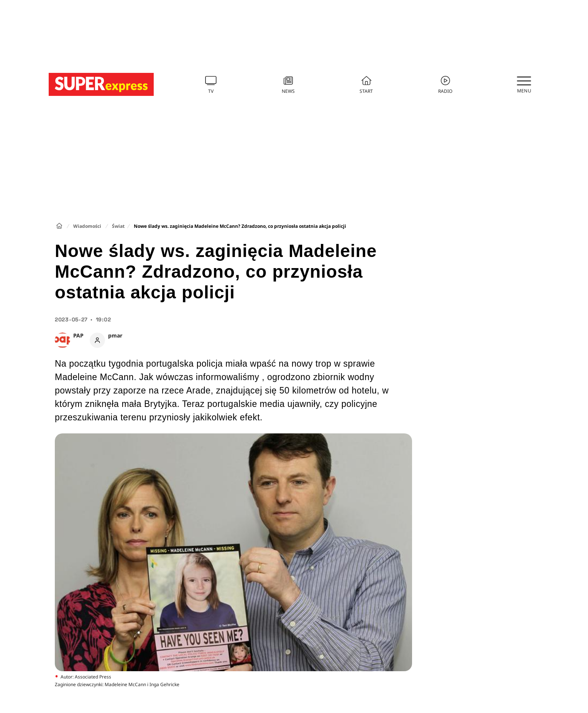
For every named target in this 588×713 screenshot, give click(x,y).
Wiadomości (87, 226)
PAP (78, 335)
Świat (118, 226)
